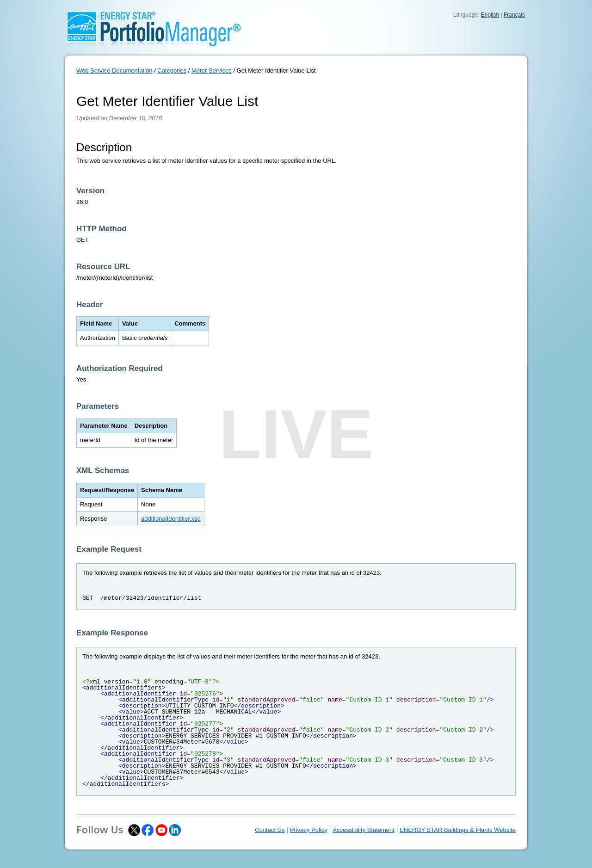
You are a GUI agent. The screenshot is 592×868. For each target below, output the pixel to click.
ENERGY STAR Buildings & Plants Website (458, 830)
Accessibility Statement (364, 830)
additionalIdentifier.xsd (171, 519)
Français (514, 15)
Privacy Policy (309, 830)
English (490, 15)
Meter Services (212, 71)
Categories (172, 71)
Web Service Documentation (114, 71)
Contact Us (270, 830)
